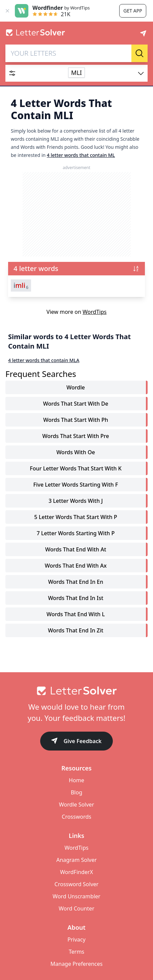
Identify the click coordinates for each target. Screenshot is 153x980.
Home (77, 780)
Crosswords (76, 817)
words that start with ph (76, 420)
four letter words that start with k (76, 468)
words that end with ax (75, 566)
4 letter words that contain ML (81, 155)
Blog (76, 792)
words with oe (76, 452)
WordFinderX (77, 872)
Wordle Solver (76, 805)
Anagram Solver (77, 860)
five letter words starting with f (75, 485)
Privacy (76, 940)
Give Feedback (76, 742)
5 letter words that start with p (75, 517)
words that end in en (75, 582)
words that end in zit (76, 630)
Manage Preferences (76, 964)
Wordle (76, 387)
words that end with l (76, 614)
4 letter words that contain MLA (44, 360)
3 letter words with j (76, 501)
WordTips (95, 312)
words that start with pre (76, 436)
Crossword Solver (76, 884)
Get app (133, 11)
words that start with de (76, 404)
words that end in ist (76, 598)
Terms (76, 952)
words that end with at (76, 549)
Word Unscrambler (76, 896)
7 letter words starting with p (75, 533)
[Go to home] (76, 691)
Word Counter (77, 908)
